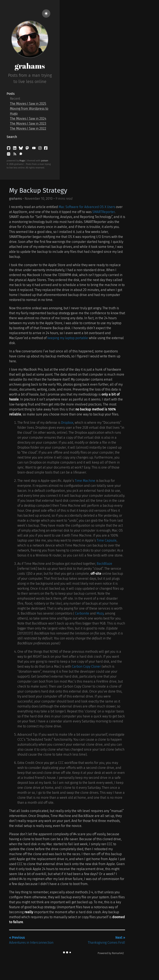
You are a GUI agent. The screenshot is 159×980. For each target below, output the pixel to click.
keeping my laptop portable (68, 338)
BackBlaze (104, 564)
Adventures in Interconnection (31, 940)
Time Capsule (107, 540)
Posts (11, 94)
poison (45, 161)
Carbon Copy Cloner (86, 667)
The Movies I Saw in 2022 (28, 128)
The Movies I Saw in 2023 (28, 124)
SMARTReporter (104, 212)
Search (12, 137)
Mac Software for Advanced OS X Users (87, 207)
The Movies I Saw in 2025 (28, 104)
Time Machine (85, 481)
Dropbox (67, 423)
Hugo (22, 161)
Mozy (100, 613)
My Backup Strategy (38, 190)
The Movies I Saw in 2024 (28, 119)
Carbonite (82, 613)
